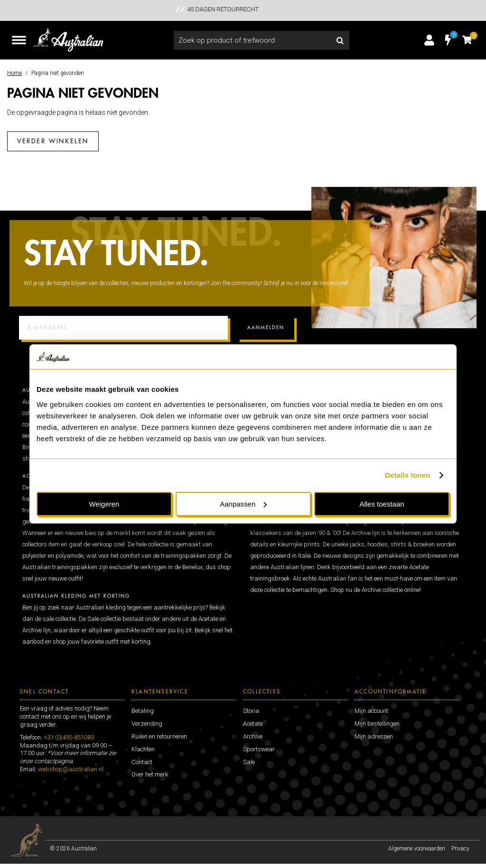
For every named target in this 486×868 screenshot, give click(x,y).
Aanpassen (243, 504)
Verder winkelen (53, 141)
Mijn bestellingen (377, 719)
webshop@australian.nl (71, 764)
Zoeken (340, 40)
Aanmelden (266, 323)
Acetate (253, 719)
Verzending (147, 719)
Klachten (143, 744)
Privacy (460, 843)
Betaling (143, 706)
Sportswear (259, 744)
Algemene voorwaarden (417, 843)
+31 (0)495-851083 (69, 732)
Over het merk (150, 770)
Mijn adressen (374, 732)
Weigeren (104, 504)
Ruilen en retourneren (159, 732)
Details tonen (407, 475)
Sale (249, 757)
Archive (253, 732)
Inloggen (429, 40)
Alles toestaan (382, 504)
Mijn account (371, 706)
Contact (142, 757)
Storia (251, 706)
